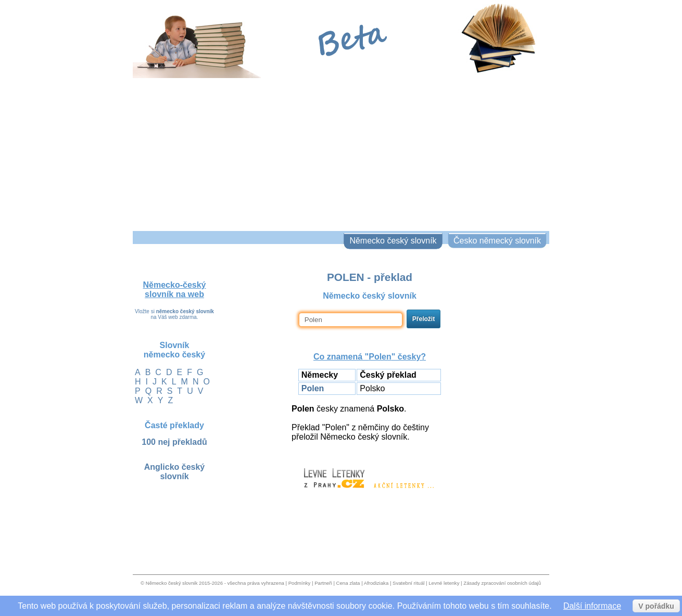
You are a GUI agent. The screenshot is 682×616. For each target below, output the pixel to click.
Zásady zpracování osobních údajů (502, 583)
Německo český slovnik (172, 583)
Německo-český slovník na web (175, 290)
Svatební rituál (408, 583)
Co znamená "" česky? (370, 357)
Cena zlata (348, 583)
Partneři (323, 583)
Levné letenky (444, 583)
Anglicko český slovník (175, 472)
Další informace (592, 606)
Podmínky (300, 583)
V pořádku (656, 606)
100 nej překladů (174, 442)
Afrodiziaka (376, 583)
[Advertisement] (341, 153)
